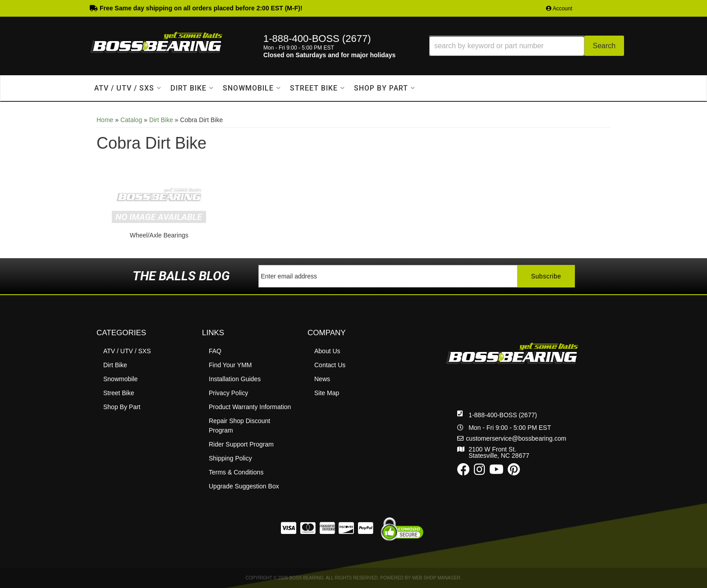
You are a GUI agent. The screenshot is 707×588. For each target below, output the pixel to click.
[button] (527, 46)
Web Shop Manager (436, 578)
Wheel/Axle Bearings (159, 235)
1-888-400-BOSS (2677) (503, 415)
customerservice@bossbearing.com (516, 438)
